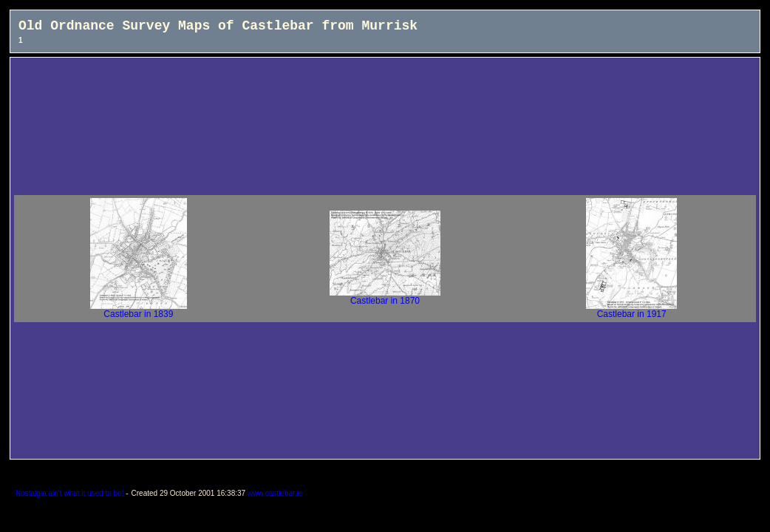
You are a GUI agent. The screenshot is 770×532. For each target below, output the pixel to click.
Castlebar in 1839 (139, 310)
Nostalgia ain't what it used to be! (69, 493)
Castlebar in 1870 (385, 297)
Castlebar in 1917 (631, 310)
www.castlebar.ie (275, 493)
